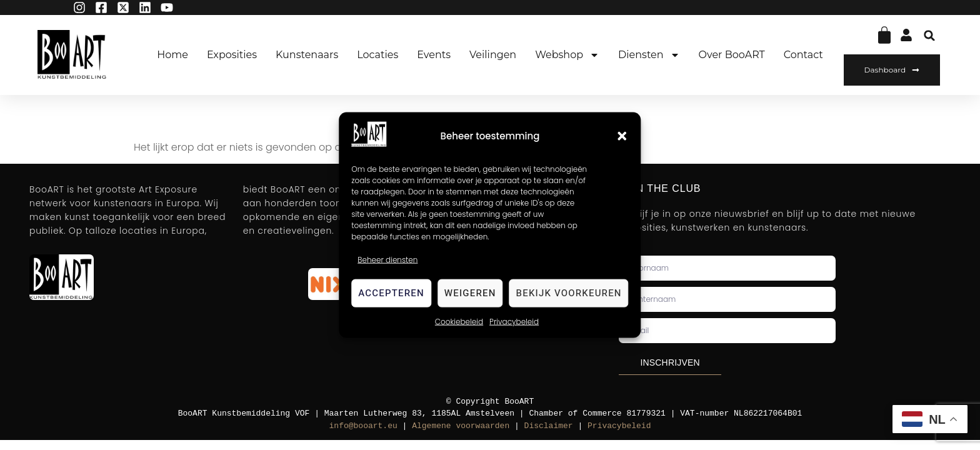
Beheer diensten (387, 259)
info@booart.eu (363, 426)
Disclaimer (549, 426)
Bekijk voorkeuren (569, 293)
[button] (622, 136)
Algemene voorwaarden (461, 426)
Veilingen (493, 55)
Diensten (649, 55)
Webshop (567, 55)
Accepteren (391, 293)
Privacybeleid (514, 321)
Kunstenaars (307, 55)
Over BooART (732, 55)
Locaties (377, 55)
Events (434, 55)
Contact (803, 55)
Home (172, 55)
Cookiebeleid (459, 321)
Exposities (232, 55)
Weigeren (470, 293)
